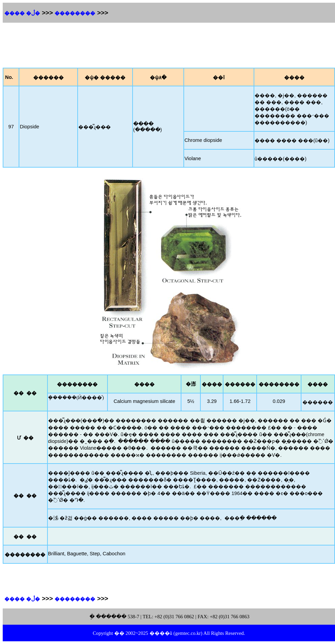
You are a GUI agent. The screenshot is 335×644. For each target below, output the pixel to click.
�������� (75, 13)
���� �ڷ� (22, 13)
